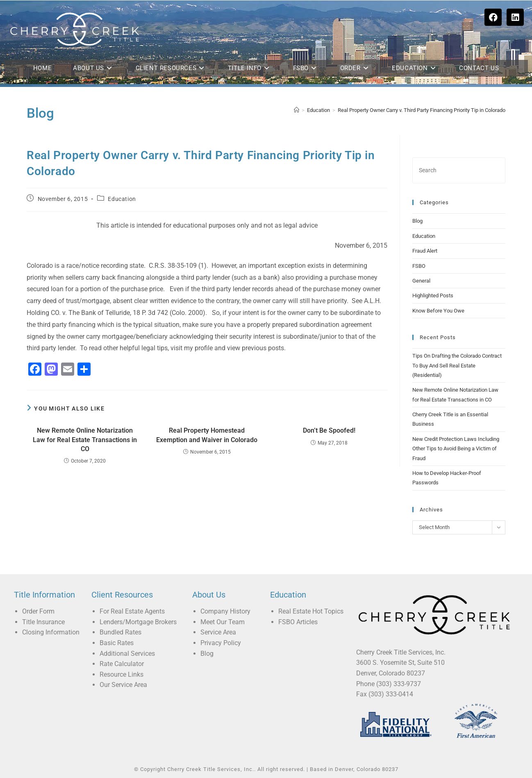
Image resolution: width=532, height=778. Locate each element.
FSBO (419, 266)
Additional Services (127, 654)
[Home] (297, 110)
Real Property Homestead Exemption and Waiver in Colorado (207, 435)
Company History (225, 611)
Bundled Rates (120, 632)
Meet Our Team (223, 622)
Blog (417, 221)
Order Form (38, 611)
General (421, 281)
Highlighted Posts (433, 295)
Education (122, 199)
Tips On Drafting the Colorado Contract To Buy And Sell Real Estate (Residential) (457, 365)
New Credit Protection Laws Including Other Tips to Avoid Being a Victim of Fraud (456, 449)
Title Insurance (43, 622)
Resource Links (122, 674)
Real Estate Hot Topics (311, 611)
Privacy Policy (221, 643)
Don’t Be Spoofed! (329, 430)
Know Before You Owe (438, 311)
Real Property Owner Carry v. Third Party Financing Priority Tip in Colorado (422, 110)
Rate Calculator (122, 664)
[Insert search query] (459, 170)
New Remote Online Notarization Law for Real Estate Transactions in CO (85, 440)
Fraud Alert (425, 251)
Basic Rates (117, 643)
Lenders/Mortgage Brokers (138, 622)
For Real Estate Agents (132, 611)
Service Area (218, 632)
